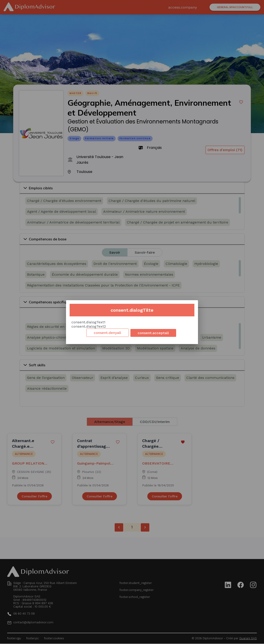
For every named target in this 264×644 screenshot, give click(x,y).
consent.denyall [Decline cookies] (107, 333)
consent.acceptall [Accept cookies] (153, 333)
